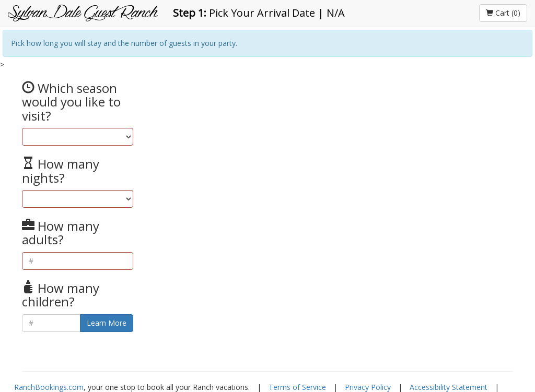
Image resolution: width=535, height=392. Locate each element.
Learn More (107, 323)
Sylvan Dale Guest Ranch (83, 13)
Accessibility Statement (449, 387)
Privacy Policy (368, 387)
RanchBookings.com (49, 387)
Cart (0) (503, 13)
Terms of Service (297, 387)
